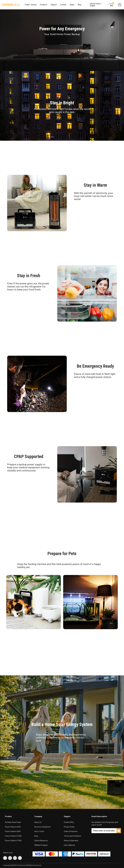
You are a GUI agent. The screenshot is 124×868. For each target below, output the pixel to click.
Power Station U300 (13, 827)
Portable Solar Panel (13, 822)
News (72, 5)
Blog (79, 5)
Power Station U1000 (13, 836)
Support (54, 5)
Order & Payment (71, 831)
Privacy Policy (69, 827)
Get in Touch (39, 831)
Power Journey (31, 5)
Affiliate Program (41, 845)
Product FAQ (69, 822)
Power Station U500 (13, 831)
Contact (63, 5)
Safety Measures (41, 841)
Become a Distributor (43, 827)
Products (44, 5)
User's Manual (69, 845)
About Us (38, 822)
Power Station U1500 (13, 841)
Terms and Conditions (72, 836)
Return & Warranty (71, 841)
